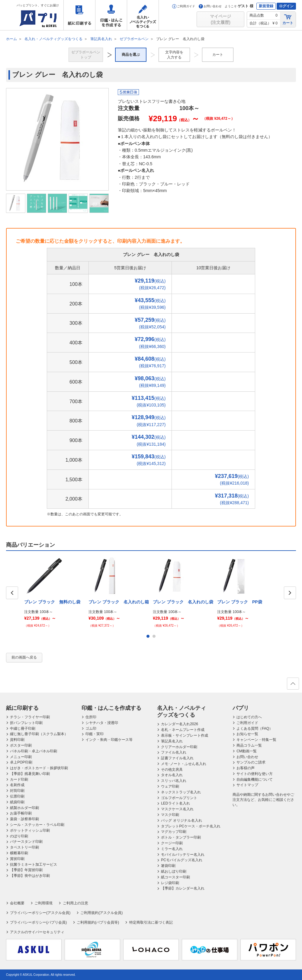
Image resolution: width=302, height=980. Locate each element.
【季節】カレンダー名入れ (183, 888)
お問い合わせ (210, 6)
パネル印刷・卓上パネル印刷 (34, 751)
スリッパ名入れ (174, 781)
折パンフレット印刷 (26, 723)
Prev (12, 593)
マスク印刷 (170, 815)
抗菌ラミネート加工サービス (34, 865)
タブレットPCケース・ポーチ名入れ (191, 826)
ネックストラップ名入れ (181, 792)
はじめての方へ (249, 717)
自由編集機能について (255, 779)
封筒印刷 (17, 791)
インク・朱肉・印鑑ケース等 (109, 740)
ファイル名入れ (174, 752)
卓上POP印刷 (21, 762)
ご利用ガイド (184, 6)
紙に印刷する (79, 15)
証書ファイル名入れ (177, 758)
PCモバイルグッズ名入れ (182, 860)
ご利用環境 (43, 903)
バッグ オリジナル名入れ (181, 820)
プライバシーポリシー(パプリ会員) (38, 922)
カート (288, 19)
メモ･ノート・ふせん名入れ (184, 764)
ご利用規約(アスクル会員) (101, 913)
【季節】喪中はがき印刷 (30, 876)
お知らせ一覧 (247, 734)
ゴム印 (91, 729)
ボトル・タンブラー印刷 (181, 837)
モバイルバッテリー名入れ (183, 855)
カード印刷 (19, 779)
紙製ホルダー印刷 (24, 808)
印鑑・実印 (95, 734)
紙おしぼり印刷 (174, 871)
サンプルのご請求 (251, 762)
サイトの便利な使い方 (255, 774)
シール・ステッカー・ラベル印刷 (37, 825)
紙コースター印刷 (175, 877)
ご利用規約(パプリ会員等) (98, 922)
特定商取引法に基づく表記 (151, 922)
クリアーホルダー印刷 (179, 747)
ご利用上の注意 (75, 903)
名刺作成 (17, 785)
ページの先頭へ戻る (293, 685)
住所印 (91, 717)
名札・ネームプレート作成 (183, 730)
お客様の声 (246, 768)
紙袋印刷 (17, 802)
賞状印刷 (17, 859)
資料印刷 (17, 740)
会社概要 (17, 903)
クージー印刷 (172, 843)
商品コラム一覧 (249, 745)
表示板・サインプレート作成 (185, 735)
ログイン (286, 6)
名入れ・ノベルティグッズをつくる (143, 15)
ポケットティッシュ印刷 (30, 830)
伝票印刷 (17, 796)
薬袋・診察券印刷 (24, 819)
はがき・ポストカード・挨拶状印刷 (39, 768)
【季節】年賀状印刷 (26, 870)
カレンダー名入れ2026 (180, 724)
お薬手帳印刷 (21, 813)
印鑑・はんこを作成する (111, 15)
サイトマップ (247, 785)
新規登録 (266, 6)
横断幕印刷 (19, 853)
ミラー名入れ (172, 849)
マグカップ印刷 (174, 832)
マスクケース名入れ (177, 809)
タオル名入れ (172, 775)
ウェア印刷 (170, 786)
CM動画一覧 (247, 751)
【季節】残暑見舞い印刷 (30, 774)
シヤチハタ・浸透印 (102, 723)
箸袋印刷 (168, 866)
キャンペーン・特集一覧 (256, 740)
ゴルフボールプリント (179, 798)
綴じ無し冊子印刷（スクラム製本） (39, 734)
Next (290, 593)
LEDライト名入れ (175, 803)
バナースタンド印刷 (26, 842)
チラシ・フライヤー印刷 (30, 717)
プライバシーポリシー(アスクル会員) (40, 913)
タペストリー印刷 (24, 847)
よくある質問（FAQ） (255, 729)
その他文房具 (172, 770)
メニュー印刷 (21, 757)
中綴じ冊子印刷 (23, 729)
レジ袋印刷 (170, 883)
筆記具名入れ (172, 741)
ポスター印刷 (21, 745)
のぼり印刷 (19, 836)
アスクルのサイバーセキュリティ (37, 932)
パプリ (241, 708)
